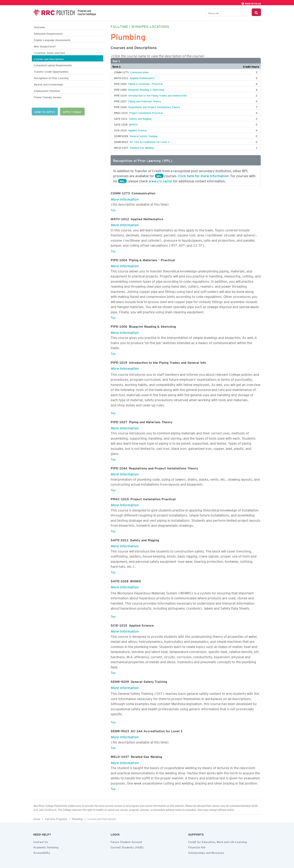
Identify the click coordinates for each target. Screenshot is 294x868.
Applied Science (138, 130)
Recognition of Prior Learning (51, 78)
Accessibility (42, 852)
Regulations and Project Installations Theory (154, 106)
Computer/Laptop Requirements (53, 65)
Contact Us (41, 841)
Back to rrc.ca (251, 3)
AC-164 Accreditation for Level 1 (150, 141)
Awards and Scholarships (48, 84)
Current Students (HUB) (127, 847)
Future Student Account (126, 841)
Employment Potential (47, 90)
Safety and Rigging (140, 118)
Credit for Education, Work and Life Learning (218, 841)
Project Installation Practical (146, 112)
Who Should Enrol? (45, 46)
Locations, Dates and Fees (49, 52)
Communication (139, 72)
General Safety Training (143, 136)
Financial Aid (197, 847)
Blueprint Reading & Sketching (146, 89)
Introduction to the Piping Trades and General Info (158, 95)
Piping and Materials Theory (145, 101)
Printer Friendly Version (48, 97)
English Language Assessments (52, 40)
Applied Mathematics (142, 77)
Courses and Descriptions (49, 59)
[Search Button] (256, 12)
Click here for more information (203, 175)
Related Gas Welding (142, 147)
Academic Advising (46, 847)
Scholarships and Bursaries (206, 852)
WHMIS (133, 124)
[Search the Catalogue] (229, 12)
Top (113, 209)
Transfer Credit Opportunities (51, 71)
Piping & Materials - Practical (145, 83)
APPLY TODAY (72, 112)
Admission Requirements (48, 33)
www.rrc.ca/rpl (161, 180)
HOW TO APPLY (45, 112)
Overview (39, 27)
